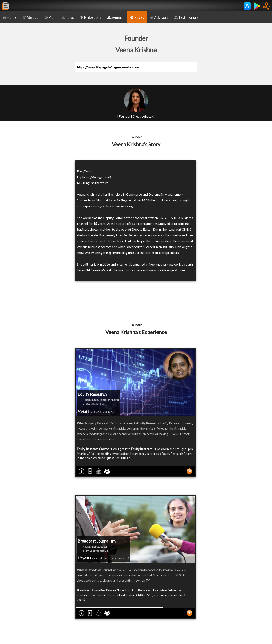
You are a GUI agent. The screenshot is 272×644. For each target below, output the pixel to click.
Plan (50, 17)
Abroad (30, 17)
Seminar (116, 17)
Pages (137, 17)
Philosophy (91, 17)
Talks (68, 17)
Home (10, 17)
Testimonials (186, 17)
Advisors (159, 17)
